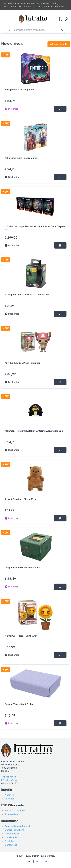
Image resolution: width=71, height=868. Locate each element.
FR (46, 861)
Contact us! (11, 845)
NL (38, 861)
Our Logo (10, 799)
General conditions (14, 830)
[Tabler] (33, 19)
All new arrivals (59, 44)
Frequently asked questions (19, 826)
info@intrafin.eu (9, 780)
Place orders (11, 814)
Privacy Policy (12, 834)
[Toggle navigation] (4, 19)
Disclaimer (10, 841)
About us (10, 795)
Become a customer (15, 810)
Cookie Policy (12, 837)
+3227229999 (9, 777)
